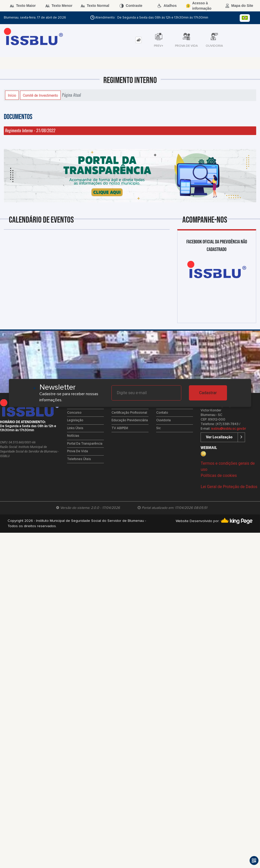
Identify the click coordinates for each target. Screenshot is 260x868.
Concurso (74, 413)
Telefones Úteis (79, 459)
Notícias (73, 436)
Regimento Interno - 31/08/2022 (30, 131)
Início (12, 95)
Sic (158, 428)
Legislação (75, 420)
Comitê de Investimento (40, 95)
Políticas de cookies (219, 475)
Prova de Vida (77, 451)
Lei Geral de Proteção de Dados (229, 487)
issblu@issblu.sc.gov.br (228, 429)
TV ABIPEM (120, 428)
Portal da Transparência (85, 444)
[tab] (139, 40)
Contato (162, 413)
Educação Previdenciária (130, 420)
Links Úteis (75, 428)
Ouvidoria (163, 420)
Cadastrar (208, 393)
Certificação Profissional (129, 413)
